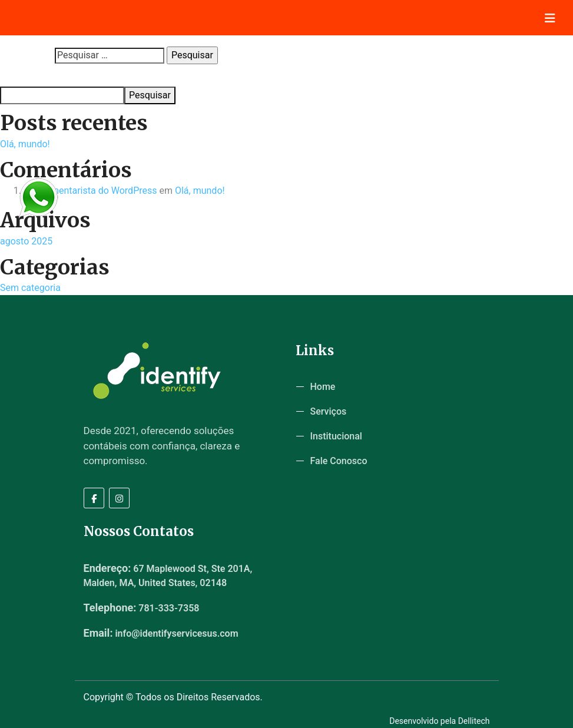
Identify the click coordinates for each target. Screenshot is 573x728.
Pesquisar (18, 75)
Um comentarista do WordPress (90, 191)
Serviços (329, 411)
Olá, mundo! (25, 144)
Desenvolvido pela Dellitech (439, 721)
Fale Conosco (339, 461)
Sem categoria (30, 288)
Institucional (336, 436)
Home (323, 387)
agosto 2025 (26, 241)
